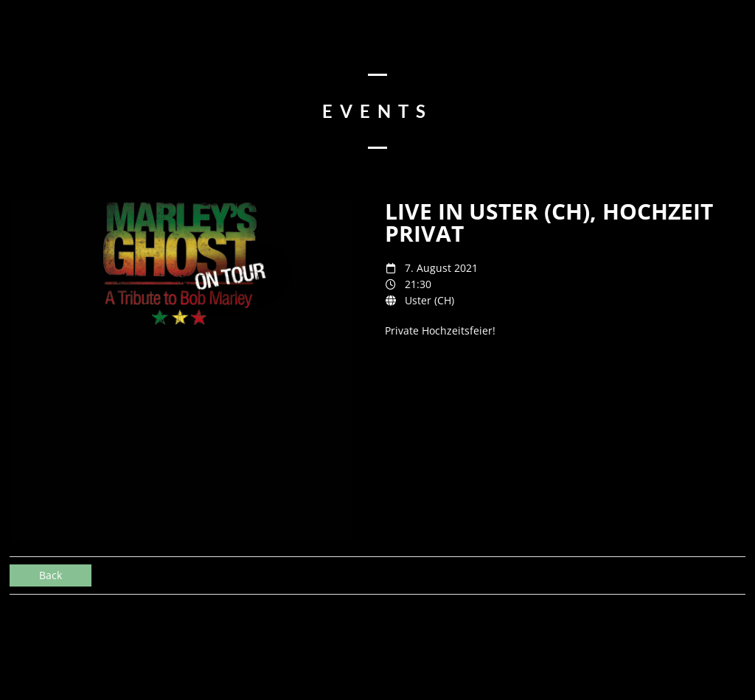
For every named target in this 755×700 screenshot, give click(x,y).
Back (51, 575)
